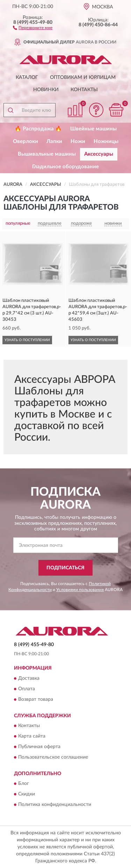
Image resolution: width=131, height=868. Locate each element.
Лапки (54, 141)
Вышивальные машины (47, 154)
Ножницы (106, 141)
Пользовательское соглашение (53, 757)
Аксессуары (99, 154)
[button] (33, 27)
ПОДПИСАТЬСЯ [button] (65, 568)
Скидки (27, 794)
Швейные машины (93, 129)
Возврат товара (36, 699)
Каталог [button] (27, 77)
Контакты (84, 90)
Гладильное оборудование (65, 167)
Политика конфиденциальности (55, 805)
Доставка (29, 678)
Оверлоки (26, 141)
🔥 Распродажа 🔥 (38, 129)
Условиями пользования (80, 590)
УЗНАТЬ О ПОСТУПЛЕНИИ (27, 340)
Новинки (46, 90)
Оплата (27, 689)
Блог (24, 784)
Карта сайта (32, 736)
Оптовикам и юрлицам (83, 77)
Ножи (78, 141)
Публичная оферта (39, 747)
